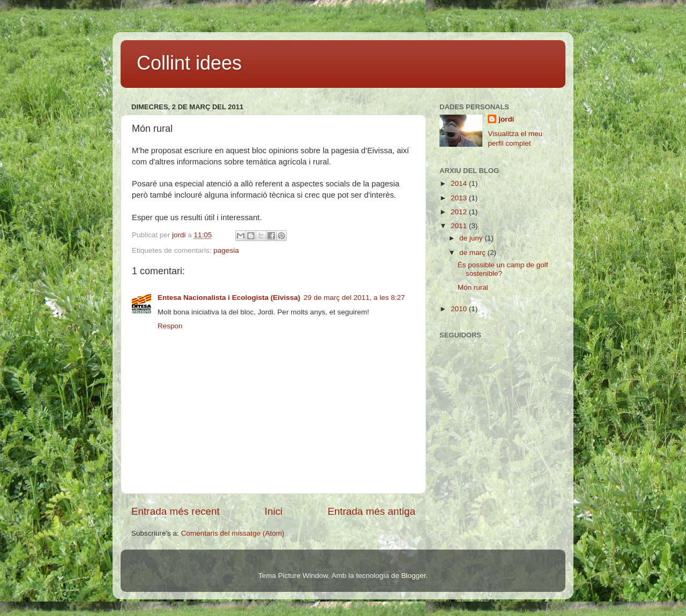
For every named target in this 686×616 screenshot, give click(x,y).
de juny (472, 238)
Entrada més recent (176, 511)
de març (474, 253)
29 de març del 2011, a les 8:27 (354, 298)
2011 (460, 226)
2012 (460, 212)
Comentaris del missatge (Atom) (233, 533)
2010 (460, 309)
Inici (274, 511)
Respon (170, 326)
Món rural (473, 287)
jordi (506, 119)
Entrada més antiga (371, 511)
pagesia (226, 250)
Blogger (413, 576)
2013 (460, 198)
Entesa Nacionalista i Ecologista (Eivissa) (229, 298)
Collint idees (189, 63)
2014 (460, 183)
